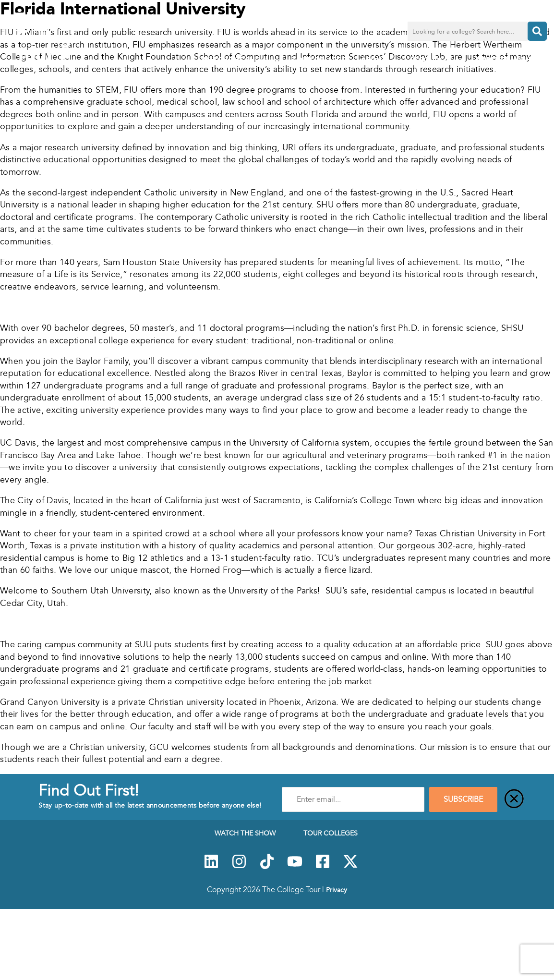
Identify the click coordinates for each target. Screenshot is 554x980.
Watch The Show (242, 60)
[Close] (514, 799)
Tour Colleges (321, 60)
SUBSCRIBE (463, 799)
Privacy (337, 890)
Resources (439, 60)
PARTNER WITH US (509, 60)
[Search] (537, 31)
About (380, 60)
